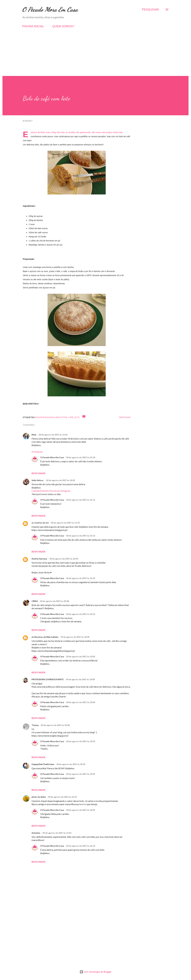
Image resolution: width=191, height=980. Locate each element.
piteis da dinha (39, 797)
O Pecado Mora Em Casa (50, 9)
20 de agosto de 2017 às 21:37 (62, 797)
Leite (77, 417)
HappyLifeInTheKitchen (43, 764)
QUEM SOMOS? (63, 26)
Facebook (55, 491)
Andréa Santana (39, 559)
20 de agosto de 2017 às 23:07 (81, 741)
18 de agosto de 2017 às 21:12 (81, 536)
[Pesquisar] (150, 9)
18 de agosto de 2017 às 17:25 (65, 523)
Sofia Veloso (38, 480)
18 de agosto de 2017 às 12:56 (53, 435)
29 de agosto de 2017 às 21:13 (81, 846)
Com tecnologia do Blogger (96, 972)
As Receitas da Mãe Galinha (45, 637)
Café (71, 417)
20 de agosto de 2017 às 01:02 (55, 725)
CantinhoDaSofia (40, 491)
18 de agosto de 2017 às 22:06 (54, 601)
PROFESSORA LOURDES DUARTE (48, 679)
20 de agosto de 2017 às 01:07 (71, 764)
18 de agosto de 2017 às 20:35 (64, 559)
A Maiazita (37, 452)
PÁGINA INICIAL (33, 26)
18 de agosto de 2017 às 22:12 (81, 614)
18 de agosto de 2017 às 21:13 (81, 578)
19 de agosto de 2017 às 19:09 (80, 679)
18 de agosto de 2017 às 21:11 (81, 500)
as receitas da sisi (40, 523)
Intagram (66, 491)
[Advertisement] (95, 56)
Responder (38, 473)
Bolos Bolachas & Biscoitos (51, 417)
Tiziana (35, 725)
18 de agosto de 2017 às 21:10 (81, 457)
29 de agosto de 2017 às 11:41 (57, 833)
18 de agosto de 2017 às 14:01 (61, 480)
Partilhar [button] (125, 417)
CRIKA (35, 601)
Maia (34, 435)
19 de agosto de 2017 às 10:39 (75, 637)
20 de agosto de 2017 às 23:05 (81, 656)
